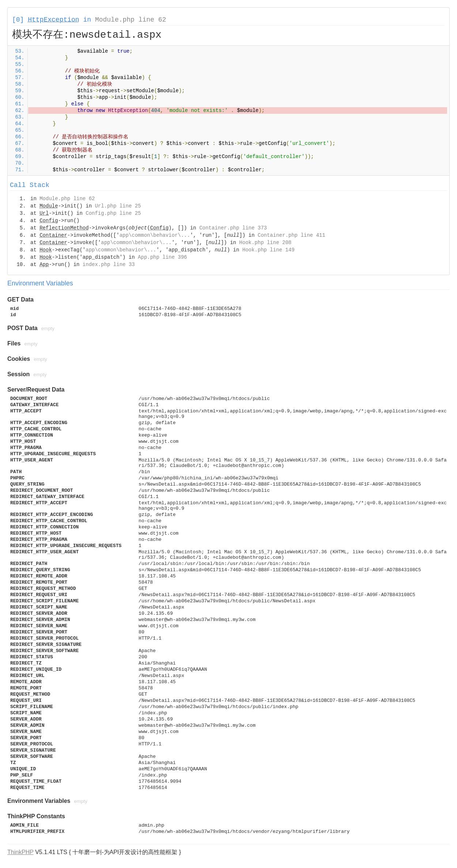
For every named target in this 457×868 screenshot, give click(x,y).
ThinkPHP (20, 852)
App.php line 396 (162, 257)
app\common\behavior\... (155, 235)
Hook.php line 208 (265, 243)
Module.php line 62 (131, 20)
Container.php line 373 (233, 228)
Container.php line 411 (292, 235)
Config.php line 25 (113, 213)
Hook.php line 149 (269, 250)
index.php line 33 (109, 265)
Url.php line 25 (118, 206)
